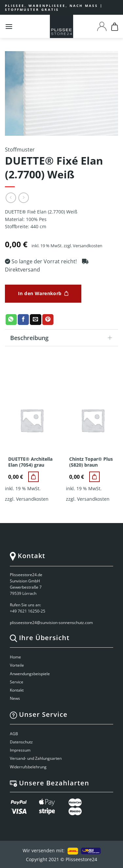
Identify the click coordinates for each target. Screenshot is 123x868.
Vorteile (17, 665)
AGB (14, 734)
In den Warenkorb (40, 293)
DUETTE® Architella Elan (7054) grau (30, 462)
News (15, 698)
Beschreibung (63, 339)
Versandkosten (88, 246)
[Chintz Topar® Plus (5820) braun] (94, 477)
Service (17, 682)
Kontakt (17, 690)
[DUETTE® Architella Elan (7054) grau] (33, 477)
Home (15, 657)
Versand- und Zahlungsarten (36, 758)
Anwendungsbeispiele (30, 674)
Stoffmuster (20, 150)
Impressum (20, 750)
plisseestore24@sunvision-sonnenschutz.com (52, 623)
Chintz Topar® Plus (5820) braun (91, 462)
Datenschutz (21, 742)
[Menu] (9, 26)
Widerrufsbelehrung (28, 767)
